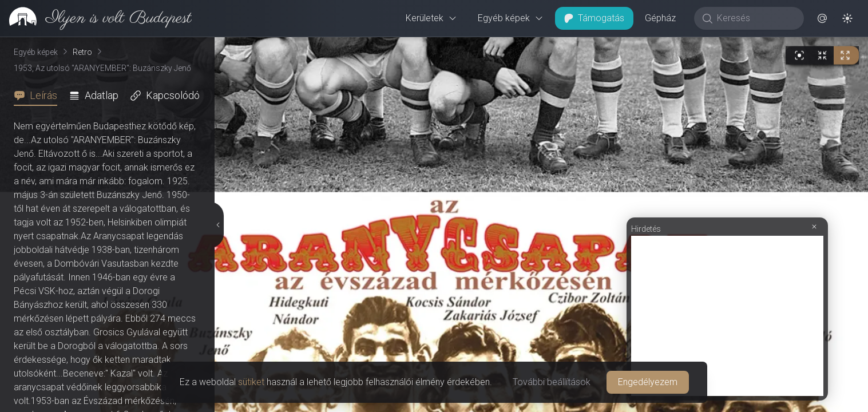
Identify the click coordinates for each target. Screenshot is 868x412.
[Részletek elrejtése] (218, 225)
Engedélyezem (648, 382)
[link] (96, 18)
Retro (82, 52)
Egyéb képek (511, 18)
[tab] (39, 96)
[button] (822, 18)
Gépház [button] (660, 18)
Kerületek (431, 18)
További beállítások (552, 382)
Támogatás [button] (594, 18)
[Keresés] (755, 18)
